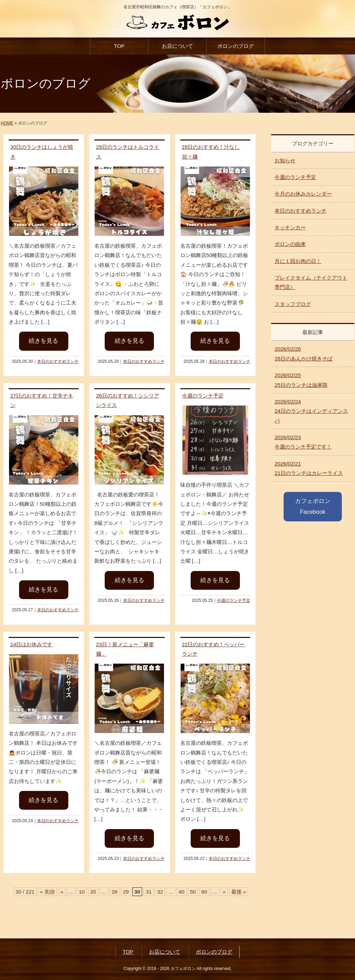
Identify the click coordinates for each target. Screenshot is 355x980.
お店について (177, 46)
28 (115, 892)
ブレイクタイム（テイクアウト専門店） (311, 282)
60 (204, 892)
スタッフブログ (293, 304)
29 (126, 892)
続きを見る (44, 341)
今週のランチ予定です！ (303, 442)
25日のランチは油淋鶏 (301, 380)
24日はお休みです (32, 644)
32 (160, 892)
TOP (119, 46)
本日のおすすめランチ (58, 361)
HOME (7, 123)
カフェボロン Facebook (313, 506)
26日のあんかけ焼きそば (304, 353)
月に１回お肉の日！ (298, 261)
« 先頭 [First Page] (47, 892)
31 (149, 892)
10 (82, 892)
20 (93, 892)
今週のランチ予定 (203, 396)
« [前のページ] (62, 892)
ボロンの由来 (290, 244)
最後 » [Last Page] (239, 892)
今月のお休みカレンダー (303, 194)
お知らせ (285, 160)
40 (181, 892)
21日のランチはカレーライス (309, 468)
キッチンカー (290, 227)
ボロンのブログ (236, 46)
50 (193, 892)
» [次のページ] (224, 892)
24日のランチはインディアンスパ (311, 411)
